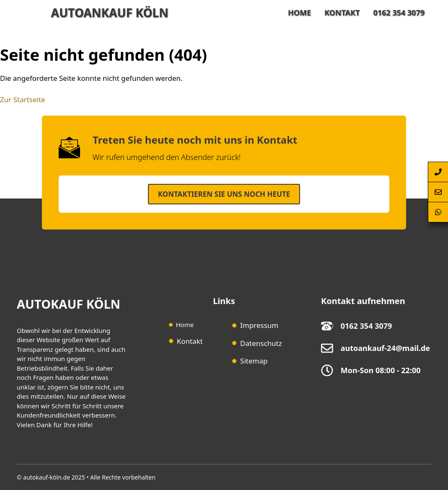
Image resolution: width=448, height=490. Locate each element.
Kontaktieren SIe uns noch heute (224, 194)
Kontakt (342, 13)
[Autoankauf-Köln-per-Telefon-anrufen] (438, 172)
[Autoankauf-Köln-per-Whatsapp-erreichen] (438, 212)
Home (299, 13)
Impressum (259, 325)
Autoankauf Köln (110, 13)
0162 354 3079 (399, 13)
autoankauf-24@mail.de (385, 348)
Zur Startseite (23, 99)
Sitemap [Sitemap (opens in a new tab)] (254, 361)
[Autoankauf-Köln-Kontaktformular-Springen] (438, 192)
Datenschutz (261, 343)
